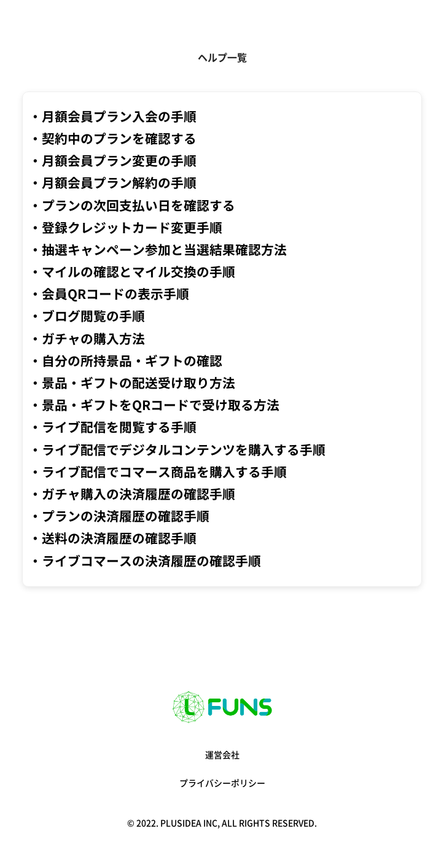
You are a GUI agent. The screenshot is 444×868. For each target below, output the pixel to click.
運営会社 (222, 755)
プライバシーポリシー (222, 783)
